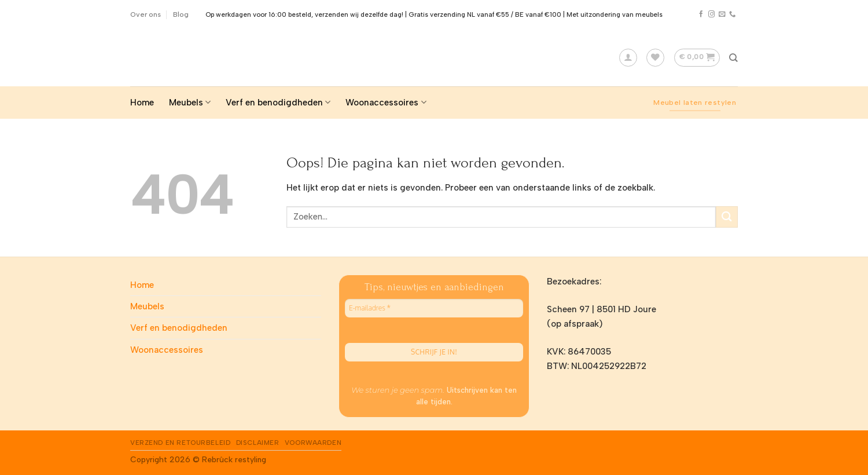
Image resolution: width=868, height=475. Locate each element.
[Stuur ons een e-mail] (722, 14)
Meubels (190, 102)
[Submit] (727, 217)
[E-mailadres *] (434, 308)
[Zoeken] (733, 58)
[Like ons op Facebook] (701, 14)
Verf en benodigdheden (278, 102)
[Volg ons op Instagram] (711, 14)
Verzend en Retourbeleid (180, 443)
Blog (181, 14)
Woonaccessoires (386, 102)
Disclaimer (258, 443)
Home (142, 103)
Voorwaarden (313, 443)
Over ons (146, 14)
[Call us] (732, 14)
